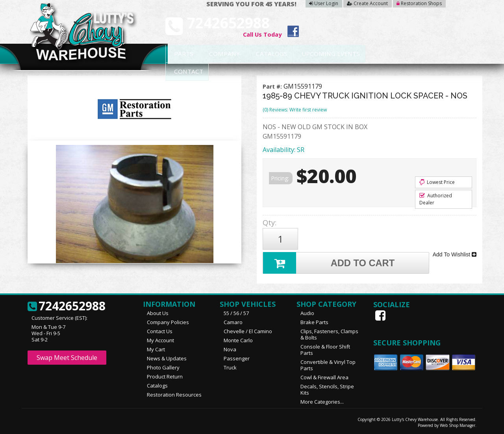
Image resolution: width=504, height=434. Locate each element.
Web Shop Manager (458, 425)
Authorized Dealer (436, 199)
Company (221, 54)
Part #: (273, 86)
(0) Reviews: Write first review (295, 110)
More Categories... (322, 401)
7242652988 (67, 306)
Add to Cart (329, 262)
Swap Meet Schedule (67, 357)
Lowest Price (437, 182)
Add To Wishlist (455, 254)
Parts (180, 54)
